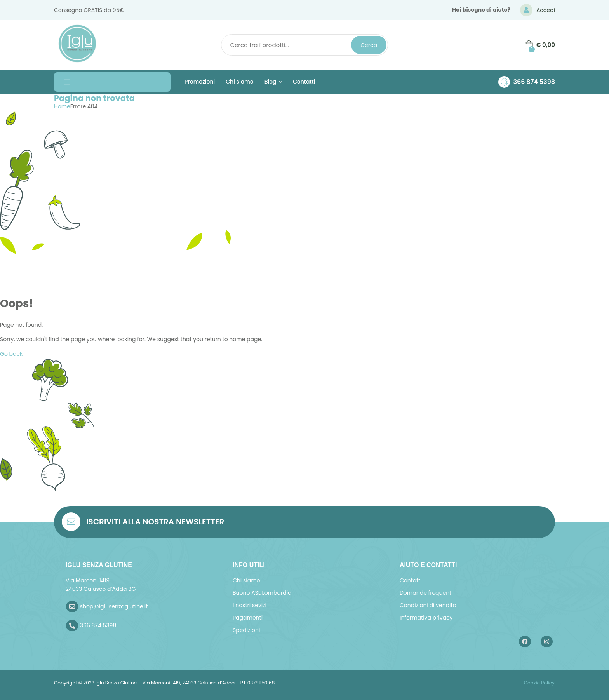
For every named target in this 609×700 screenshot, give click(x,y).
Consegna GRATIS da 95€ (89, 10)
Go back (11, 354)
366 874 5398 (534, 82)
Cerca (369, 45)
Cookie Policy (539, 683)
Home (62, 106)
